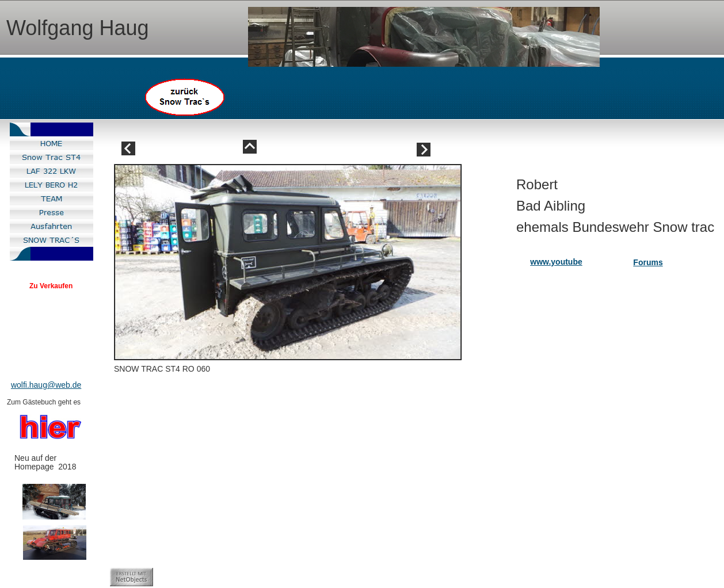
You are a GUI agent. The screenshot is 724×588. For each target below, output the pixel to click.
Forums (648, 262)
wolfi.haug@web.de (46, 385)
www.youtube (556, 262)
